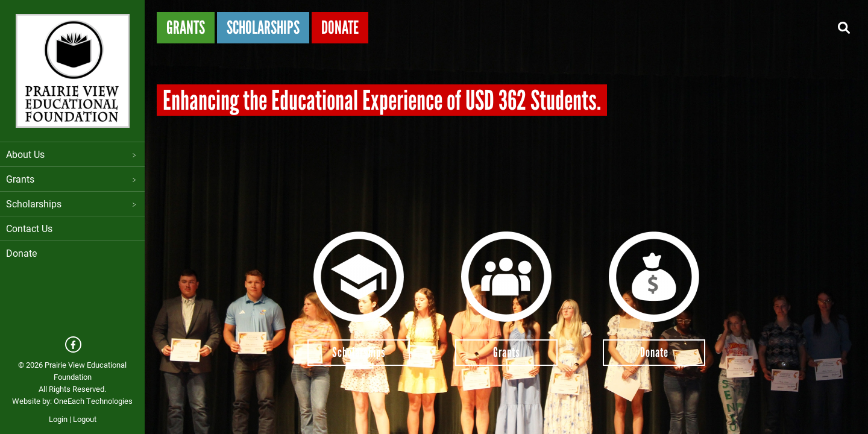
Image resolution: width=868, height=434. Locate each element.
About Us (72, 154)
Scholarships (72, 203)
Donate (21, 253)
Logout (85, 419)
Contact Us (29, 228)
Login (58, 419)
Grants (72, 179)
